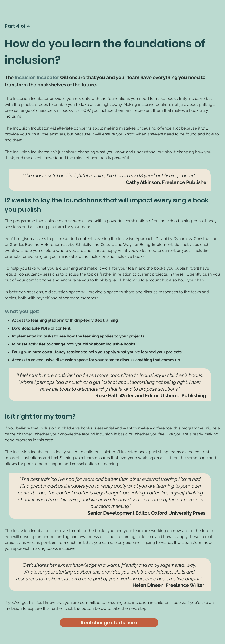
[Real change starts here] (109, 623)
